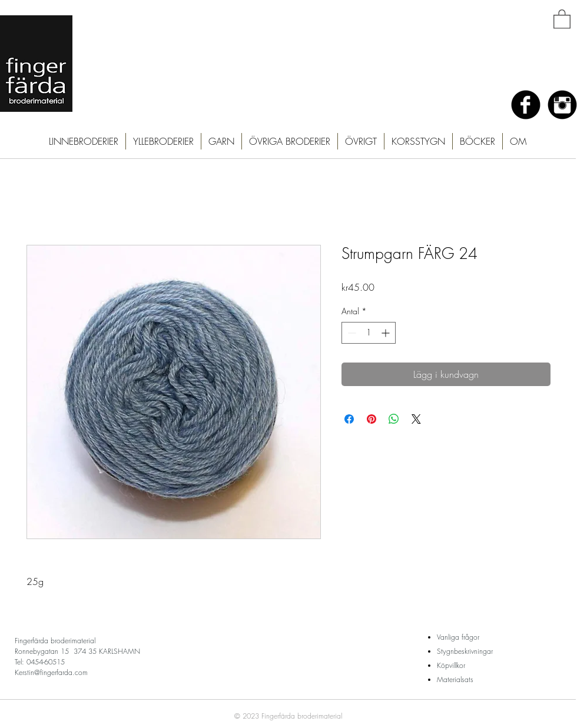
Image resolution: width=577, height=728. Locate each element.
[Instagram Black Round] (562, 105)
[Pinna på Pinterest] (372, 419)
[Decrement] (351, 333)
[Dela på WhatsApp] (394, 419)
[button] (562, 19)
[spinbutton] (369, 333)
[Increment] (387, 333)
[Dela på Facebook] (349, 419)
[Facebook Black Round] (526, 105)
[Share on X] (416, 419)
